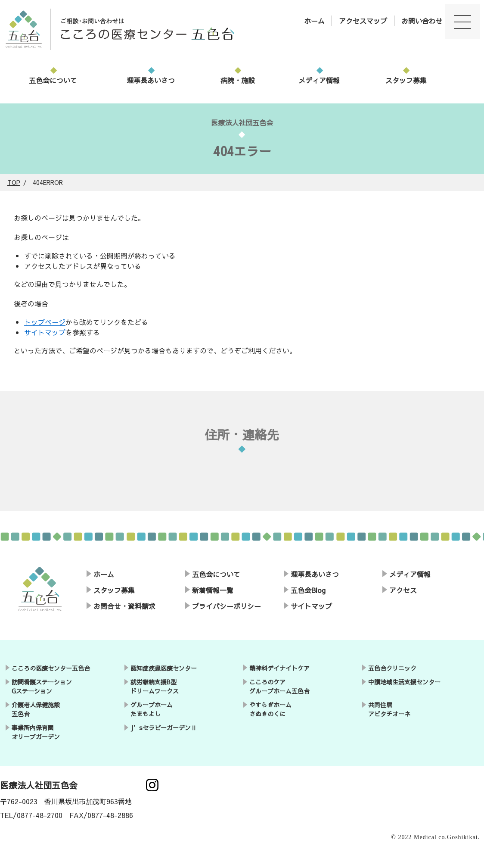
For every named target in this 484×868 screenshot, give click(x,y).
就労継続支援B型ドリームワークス (155, 686)
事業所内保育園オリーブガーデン (36, 732)
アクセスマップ (363, 21)
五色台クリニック (392, 668)
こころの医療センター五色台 (51, 668)
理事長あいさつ (151, 80)
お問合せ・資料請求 (124, 606)
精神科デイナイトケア (279, 668)
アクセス (403, 590)
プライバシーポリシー (226, 606)
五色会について (53, 80)
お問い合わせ (422, 21)
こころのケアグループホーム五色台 (279, 686)
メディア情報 (319, 80)
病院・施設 (238, 80)
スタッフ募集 (406, 80)
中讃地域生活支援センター (404, 682)
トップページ (45, 322)
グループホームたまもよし (152, 709)
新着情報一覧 (213, 590)
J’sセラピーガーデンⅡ (164, 727)
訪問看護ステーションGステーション (42, 686)
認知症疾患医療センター (164, 668)
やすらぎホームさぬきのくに (270, 709)
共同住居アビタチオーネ (389, 709)
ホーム (314, 21)
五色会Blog (308, 590)
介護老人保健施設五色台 (36, 709)
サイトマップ (45, 332)
